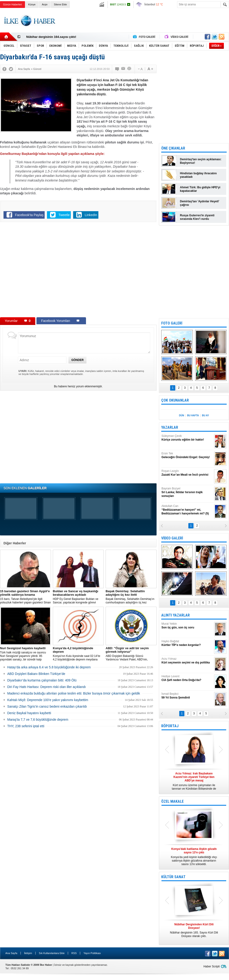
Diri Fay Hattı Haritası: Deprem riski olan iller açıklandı (47, 687)
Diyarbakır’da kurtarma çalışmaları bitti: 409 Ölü (42, 680)
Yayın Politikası (92, 953)
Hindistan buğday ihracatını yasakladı (198, 175)
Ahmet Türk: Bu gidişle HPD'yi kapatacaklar (200, 189)
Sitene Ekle (60, 4)
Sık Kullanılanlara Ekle (52, 953)
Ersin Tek (187, 455)
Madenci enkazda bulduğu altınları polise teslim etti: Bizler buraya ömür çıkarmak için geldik (74, 693)
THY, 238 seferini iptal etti (26, 726)
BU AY (205, 415)
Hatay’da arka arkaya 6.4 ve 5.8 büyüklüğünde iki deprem (49, 667)
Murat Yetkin (187, 626)
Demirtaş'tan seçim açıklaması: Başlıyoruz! (201, 161)
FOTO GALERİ (172, 323)
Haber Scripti (212, 966)
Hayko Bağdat (187, 643)
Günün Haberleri (13, 4)
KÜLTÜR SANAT (173, 877)
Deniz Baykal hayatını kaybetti (29, 713)
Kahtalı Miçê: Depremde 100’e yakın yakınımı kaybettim (48, 700)
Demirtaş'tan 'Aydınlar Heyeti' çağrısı (200, 203)
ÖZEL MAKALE (172, 801)
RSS (74, 953)
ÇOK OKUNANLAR (175, 400)
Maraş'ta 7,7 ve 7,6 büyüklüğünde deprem (38, 720)
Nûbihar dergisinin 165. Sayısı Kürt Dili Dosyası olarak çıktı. (194, 930)
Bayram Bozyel (187, 492)
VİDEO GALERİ (172, 538)
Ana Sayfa (11, 953)
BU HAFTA (193, 415)
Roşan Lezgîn (187, 473)
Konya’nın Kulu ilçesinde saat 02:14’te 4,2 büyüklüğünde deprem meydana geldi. (78, 654)
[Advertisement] (144, 24)
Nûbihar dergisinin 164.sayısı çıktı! (51, 37)
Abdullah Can (187, 510)
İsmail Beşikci (187, 696)
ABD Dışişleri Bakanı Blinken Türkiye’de (36, 674)
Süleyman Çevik (187, 438)
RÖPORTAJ (170, 726)
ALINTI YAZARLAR (175, 615)
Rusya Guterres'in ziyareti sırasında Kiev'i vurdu (197, 217)
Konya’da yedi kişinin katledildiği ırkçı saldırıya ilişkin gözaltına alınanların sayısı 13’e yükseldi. (194, 857)
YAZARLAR (170, 427)
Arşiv (45, 4)
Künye (32, 4)
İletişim (28, 953)
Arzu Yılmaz (187, 661)
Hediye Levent (187, 678)
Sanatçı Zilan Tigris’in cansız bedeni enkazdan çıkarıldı (47, 706)
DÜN (182, 415)
